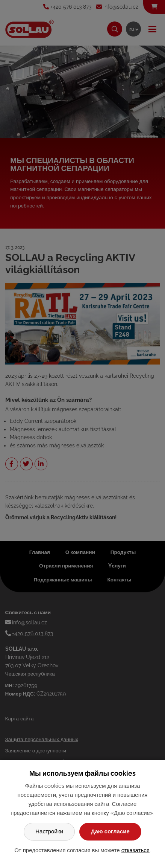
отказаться (135, 850)
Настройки (49, 831)
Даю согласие (110, 831)
